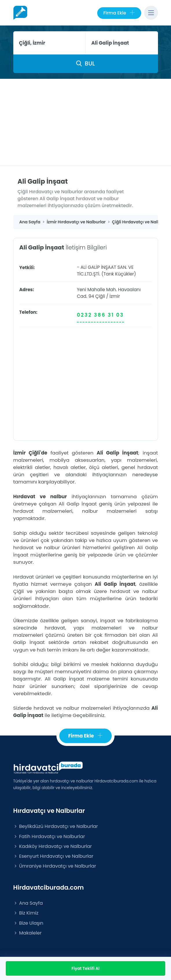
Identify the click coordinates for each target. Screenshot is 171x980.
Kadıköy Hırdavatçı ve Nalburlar (53, 846)
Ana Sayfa (28, 903)
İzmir (115, 296)
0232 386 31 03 (101, 315)
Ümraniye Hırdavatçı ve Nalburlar (55, 866)
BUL (85, 63)
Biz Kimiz (26, 913)
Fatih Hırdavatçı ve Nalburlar (49, 836)
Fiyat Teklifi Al (85, 968)
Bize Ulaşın (28, 923)
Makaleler (27, 933)
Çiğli (100, 296)
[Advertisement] (85, 122)
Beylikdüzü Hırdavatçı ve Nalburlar (56, 826)
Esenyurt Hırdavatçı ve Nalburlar (53, 856)
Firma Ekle (119, 13)
